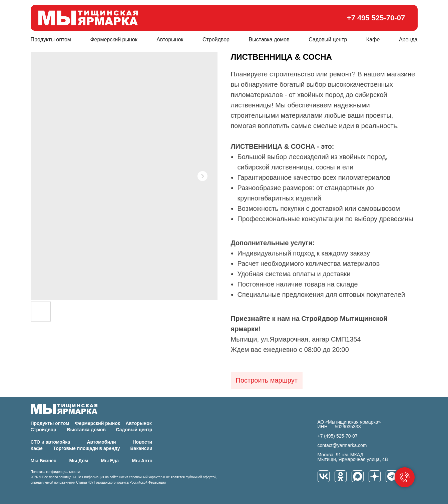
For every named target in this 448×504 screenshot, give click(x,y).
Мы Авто (142, 461)
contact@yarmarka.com (342, 445)
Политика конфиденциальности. (56, 472)
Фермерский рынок (114, 40)
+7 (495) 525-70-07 (338, 436)
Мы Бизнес (44, 461)
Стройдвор (216, 40)
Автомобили (102, 442)
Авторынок (170, 40)
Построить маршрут (267, 380)
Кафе (373, 40)
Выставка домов (269, 40)
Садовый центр (328, 40)
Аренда (408, 40)
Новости (143, 442)
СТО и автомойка (51, 442)
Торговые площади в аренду (87, 448)
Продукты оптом (51, 40)
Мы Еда (110, 461)
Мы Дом (79, 461)
